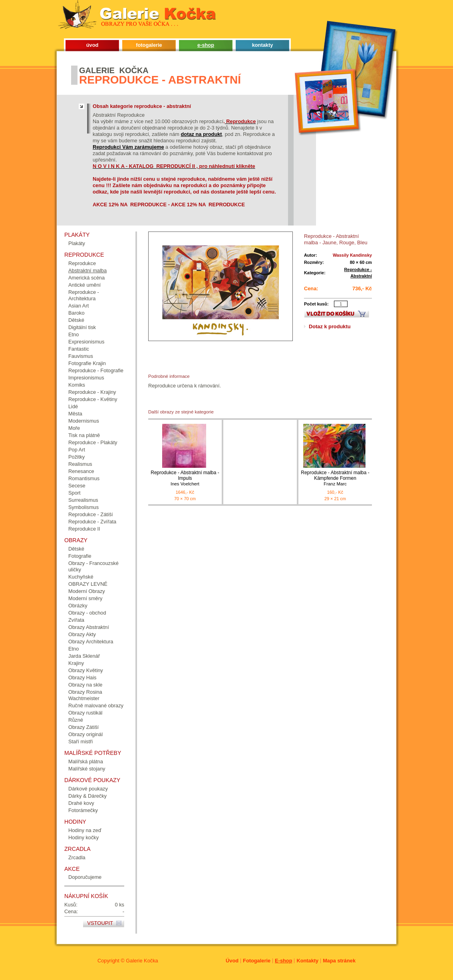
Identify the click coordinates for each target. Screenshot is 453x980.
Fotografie (80, 556)
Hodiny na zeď (85, 830)
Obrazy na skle (85, 685)
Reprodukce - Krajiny (92, 392)
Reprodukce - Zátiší (91, 514)
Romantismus (84, 478)
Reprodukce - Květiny (93, 399)
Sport (75, 493)
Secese (77, 486)
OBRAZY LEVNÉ (88, 584)
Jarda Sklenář (84, 656)
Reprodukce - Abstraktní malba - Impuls (185, 478)
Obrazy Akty (82, 634)
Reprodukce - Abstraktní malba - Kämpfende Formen (335, 478)
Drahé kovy (81, 803)
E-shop (283, 961)
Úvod (232, 961)
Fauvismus (81, 356)
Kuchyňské (81, 577)
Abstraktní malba (87, 270)
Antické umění (84, 285)
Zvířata (76, 620)
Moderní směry (85, 598)
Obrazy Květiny (86, 670)
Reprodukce (82, 263)
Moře (74, 428)
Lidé (73, 406)
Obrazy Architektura (91, 642)
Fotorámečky (83, 810)
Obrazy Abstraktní (89, 627)
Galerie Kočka (142, 961)
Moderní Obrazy (87, 591)
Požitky (76, 457)
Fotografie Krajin (87, 363)
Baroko (76, 313)
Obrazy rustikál (85, 713)
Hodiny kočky (83, 837)
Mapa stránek (339, 961)
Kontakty (307, 961)
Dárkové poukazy (88, 789)
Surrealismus (83, 500)
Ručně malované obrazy (96, 706)
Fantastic (79, 349)
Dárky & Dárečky (87, 796)
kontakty (263, 45)
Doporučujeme (85, 877)
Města (75, 414)
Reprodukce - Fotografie (96, 370)
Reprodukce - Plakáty (93, 442)
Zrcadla (77, 857)
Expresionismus (86, 342)
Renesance (81, 471)
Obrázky (78, 606)
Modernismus (84, 421)
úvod (92, 45)
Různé (76, 720)
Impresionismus (86, 378)
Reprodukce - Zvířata (92, 522)
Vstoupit (100, 923)
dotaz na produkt (202, 134)
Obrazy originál (85, 734)
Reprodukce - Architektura (84, 295)
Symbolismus (83, 507)
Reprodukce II (84, 529)
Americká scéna (86, 278)
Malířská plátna (86, 761)
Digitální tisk (82, 327)
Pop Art (77, 450)
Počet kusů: (316, 304)
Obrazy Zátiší (83, 727)
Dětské (76, 320)
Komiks (77, 385)
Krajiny (76, 663)
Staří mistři (80, 741)
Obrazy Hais (82, 678)
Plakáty (77, 243)
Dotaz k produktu (330, 326)
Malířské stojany (87, 769)
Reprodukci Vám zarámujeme (128, 147)
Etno (74, 334)
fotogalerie (149, 45)
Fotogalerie (257, 961)
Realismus (80, 464)
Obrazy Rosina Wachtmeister (85, 695)
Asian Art (78, 306)
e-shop (206, 45)
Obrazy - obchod (87, 613)
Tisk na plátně (84, 435)
